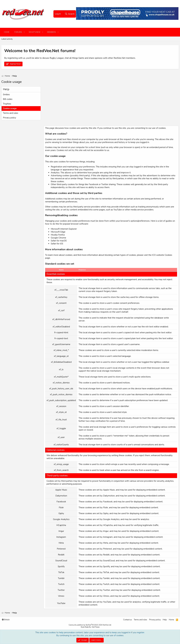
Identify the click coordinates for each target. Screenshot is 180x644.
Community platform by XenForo (90, 625)
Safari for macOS (59, 241)
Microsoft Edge (58, 232)
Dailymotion (109, 496)
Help (165, 620)
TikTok (106, 572)
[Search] (70, 14)
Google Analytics (111, 519)
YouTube (107, 602)
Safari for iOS (57, 244)
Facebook (108, 502)
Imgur (106, 531)
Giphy (106, 513)
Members (51, 32)
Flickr (106, 508)
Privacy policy (9, 118)
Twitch (106, 584)
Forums (18, 32)
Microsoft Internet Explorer (64, 229)
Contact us (128, 620)
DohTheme (96, 627)
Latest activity (7, 39)
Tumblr (106, 578)
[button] (24, 32)
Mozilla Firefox (58, 235)
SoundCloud (109, 561)
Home (7, 32)
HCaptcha (108, 525)
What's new (35, 32)
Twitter (107, 590)
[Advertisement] (110, 106)
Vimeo (106, 596)
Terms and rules (11, 113)
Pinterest (108, 549)
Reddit (106, 555)
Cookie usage (10, 108)
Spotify (106, 566)
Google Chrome (58, 238)
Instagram (108, 537)
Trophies (7, 104)
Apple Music (109, 490)
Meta (106, 543)
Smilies (6, 95)
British (6, 620)
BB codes (8, 99)
